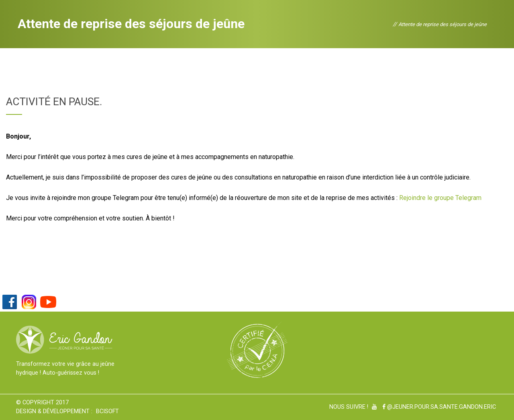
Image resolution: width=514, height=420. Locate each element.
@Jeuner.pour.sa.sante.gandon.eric (439, 407)
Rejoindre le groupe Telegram (440, 198)
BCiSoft (107, 411)
